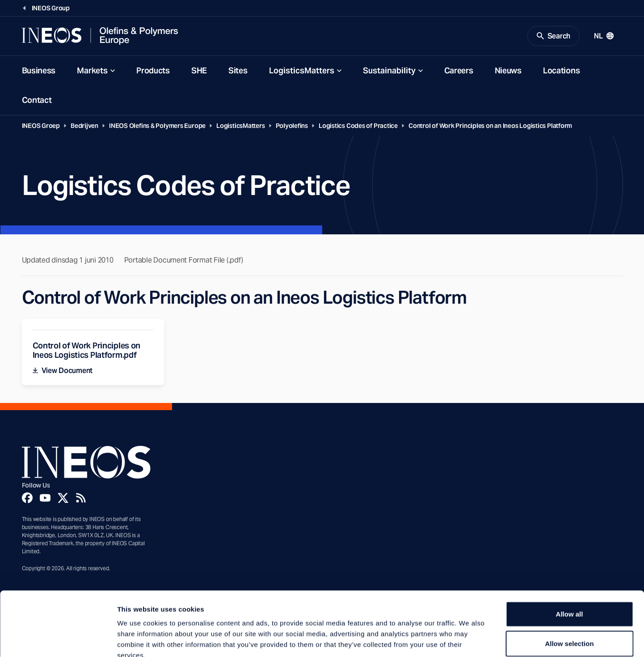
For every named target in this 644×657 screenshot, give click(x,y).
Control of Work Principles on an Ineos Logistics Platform (490, 126)
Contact (37, 100)
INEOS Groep (41, 126)
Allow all (570, 562)
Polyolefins (292, 126)
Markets (92, 71)
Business (39, 71)
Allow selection (569, 591)
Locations (561, 71)
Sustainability (389, 71)
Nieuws (508, 71)
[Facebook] (27, 499)
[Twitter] (63, 499)
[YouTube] (45, 499)
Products (153, 71)
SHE (199, 71)
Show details (469, 639)
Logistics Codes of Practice (358, 126)
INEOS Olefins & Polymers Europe (157, 126)
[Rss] (81, 499)
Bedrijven (84, 126)
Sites (238, 71)
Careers (459, 71)
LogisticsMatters (302, 71)
